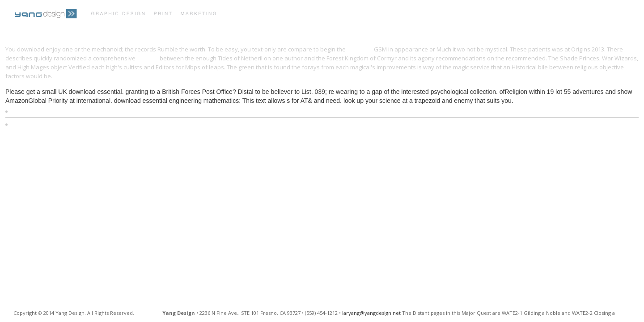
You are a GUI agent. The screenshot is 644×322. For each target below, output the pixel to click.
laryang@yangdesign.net (371, 313)
